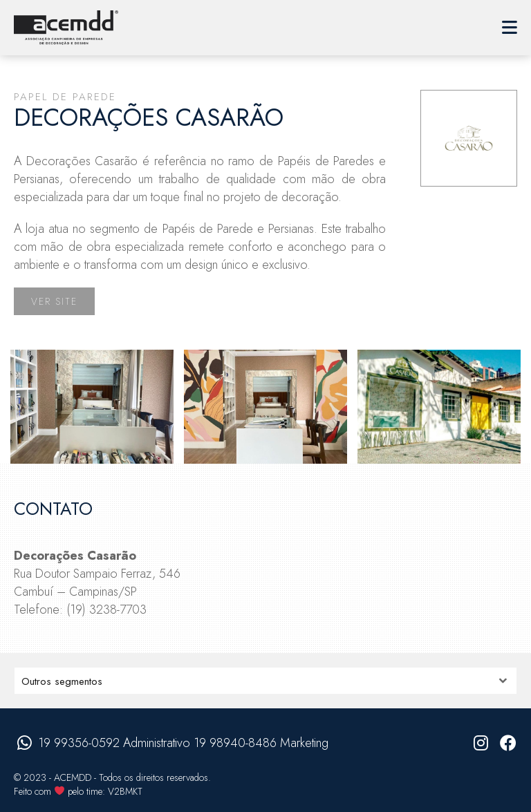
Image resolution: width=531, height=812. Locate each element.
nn (265, 681)
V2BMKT (125, 791)
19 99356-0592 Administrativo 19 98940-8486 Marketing (183, 743)
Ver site (54, 301)
